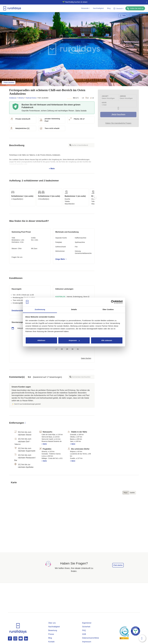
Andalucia (13, 98)
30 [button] (73, 349)
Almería (21, 98)
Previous (9, 197)
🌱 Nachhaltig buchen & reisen (73, 2)
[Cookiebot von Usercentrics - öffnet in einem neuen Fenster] (113, 302)
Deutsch (119, 8)
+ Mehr (52, 162)
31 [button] (78, 349)
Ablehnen (41, 340)
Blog (109, 8)
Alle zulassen (107, 340)
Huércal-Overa (31, 98)
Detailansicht (18, 311)
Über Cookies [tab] (108, 309)
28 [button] (62, 349)
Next (94, 197)
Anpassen (74, 340)
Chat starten (118, 565)
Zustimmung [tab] (40, 309)
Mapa (126, 493)
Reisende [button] (85, 8)
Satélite (132, 493)
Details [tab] (74, 309)
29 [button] (67, 349)
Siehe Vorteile (81, 111)
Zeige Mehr (61, 259)
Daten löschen (86, 358)
